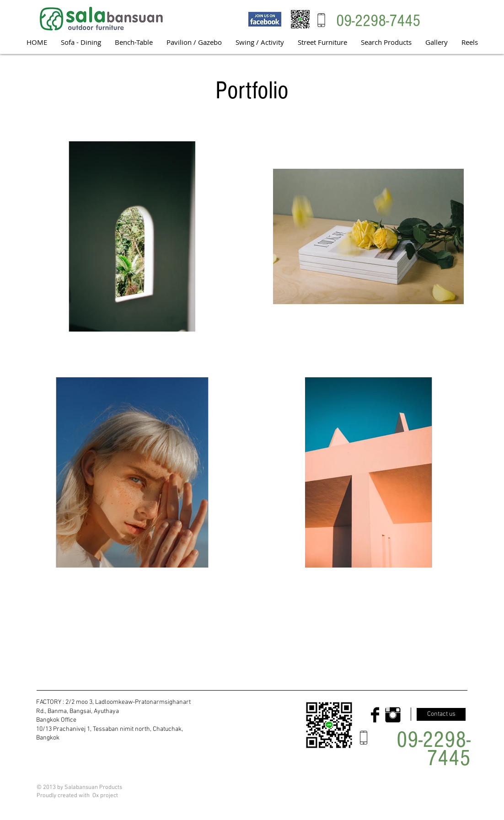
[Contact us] (441, 714)
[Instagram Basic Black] (393, 715)
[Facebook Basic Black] (375, 715)
